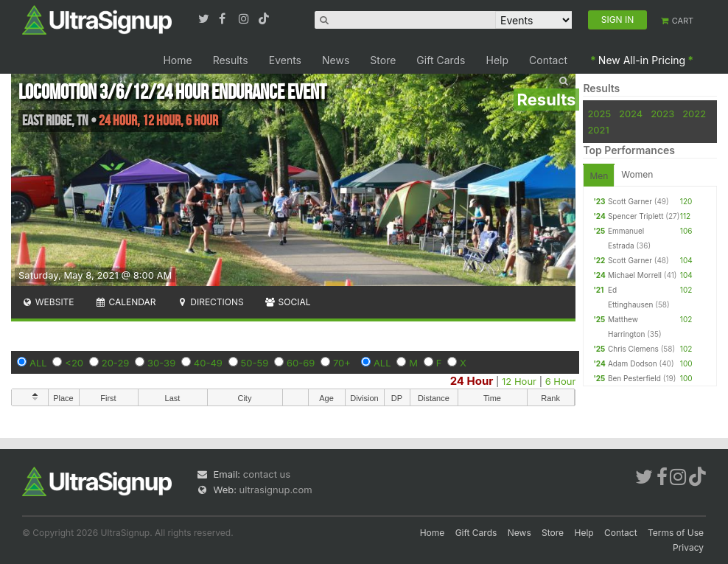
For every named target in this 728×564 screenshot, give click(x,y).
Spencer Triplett (636, 216)
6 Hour (561, 381)
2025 (599, 114)
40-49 (208, 363)
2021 (598, 130)
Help (498, 60)
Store (383, 60)
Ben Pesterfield (634, 378)
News (336, 60)
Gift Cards (441, 60)
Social (288, 302)
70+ (342, 363)
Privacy (688, 547)
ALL (38, 363)
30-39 (161, 363)
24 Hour (472, 381)
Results (231, 60)
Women (637, 174)
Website (48, 302)
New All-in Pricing (642, 60)
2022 (694, 114)
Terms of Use (676, 533)
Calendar (126, 302)
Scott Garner (630, 201)
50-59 (255, 363)
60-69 (301, 363)
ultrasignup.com (276, 490)
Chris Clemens (633, 349)
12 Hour (519, 381)
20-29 (116, 363)
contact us (267, 474)
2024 (631, 114)
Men (599, 176)
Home (177, 60)
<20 (74, 363)
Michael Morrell (635, 275)
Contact (548, 60)
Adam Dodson (633, 363)
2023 (662, 114)
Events (285, 60)
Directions (210, 302)
